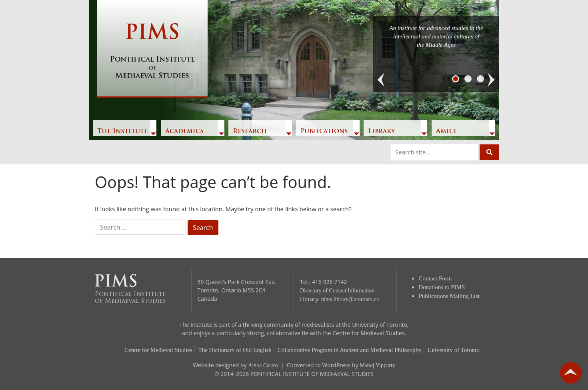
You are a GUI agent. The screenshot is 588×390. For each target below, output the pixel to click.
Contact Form (435, 278)
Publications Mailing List (449, 296)
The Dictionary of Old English (235, 350)
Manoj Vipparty (377, 365)
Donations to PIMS (442, 287)
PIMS (152, 52)
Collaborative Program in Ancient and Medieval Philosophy (350, 350)
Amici (446, 132)
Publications (324, 132)
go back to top (571, 373)
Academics (184, 132)
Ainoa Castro (263, 365)
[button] (381, 80)
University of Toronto (454, 350)
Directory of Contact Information (337, 291)
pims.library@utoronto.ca (350, 299)
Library (381, 132)
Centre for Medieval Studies (158, 350)
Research (250, 132)
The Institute (122, 132)
